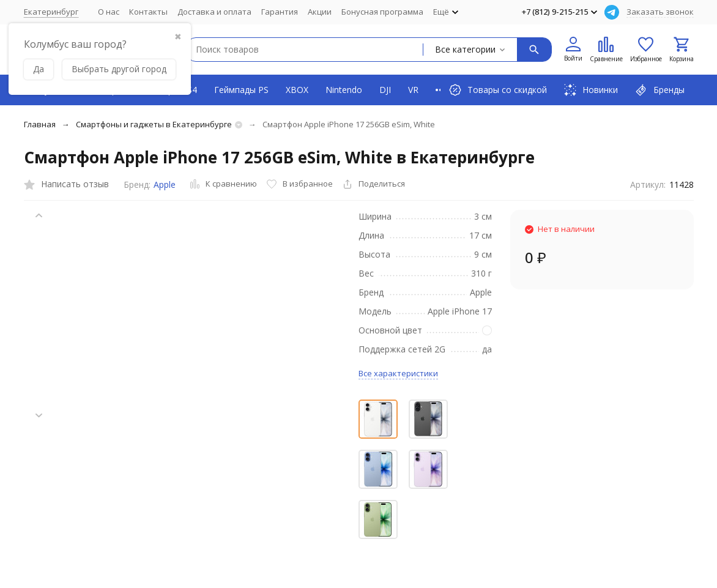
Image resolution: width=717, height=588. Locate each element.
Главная (40, 124)
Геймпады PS (241, 90)
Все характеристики (398, 373)
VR (413, 90)
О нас (109, 12)
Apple (165, 184)
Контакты (148, 12)
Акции (320, 12)
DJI (385, 90)
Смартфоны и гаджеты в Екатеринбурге (154, 124)
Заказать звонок (660, 12)
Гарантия (280, 12)
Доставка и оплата (214, 12)
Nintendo (344, 90)
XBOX (297, 90)
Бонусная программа (382, 12)
